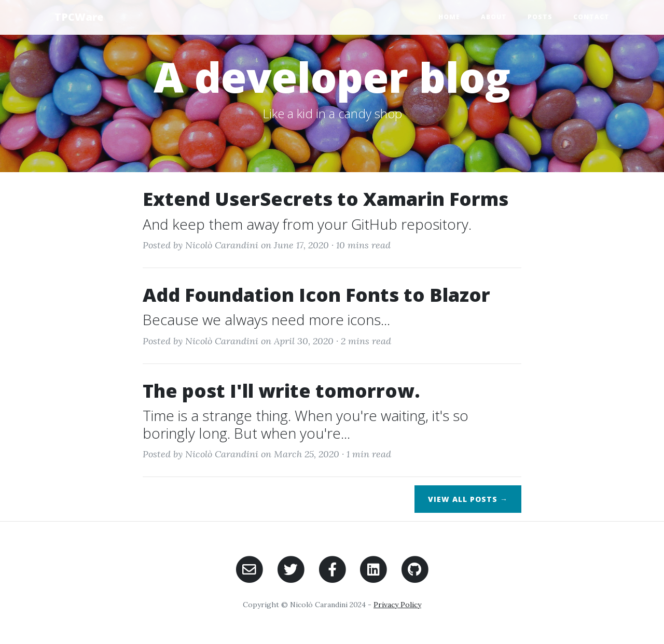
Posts (540, 17)
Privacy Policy (397, 605)
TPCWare (79, 17)
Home (449, 17)
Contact (591, 17)
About (494, 17)
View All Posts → (468, 499)
